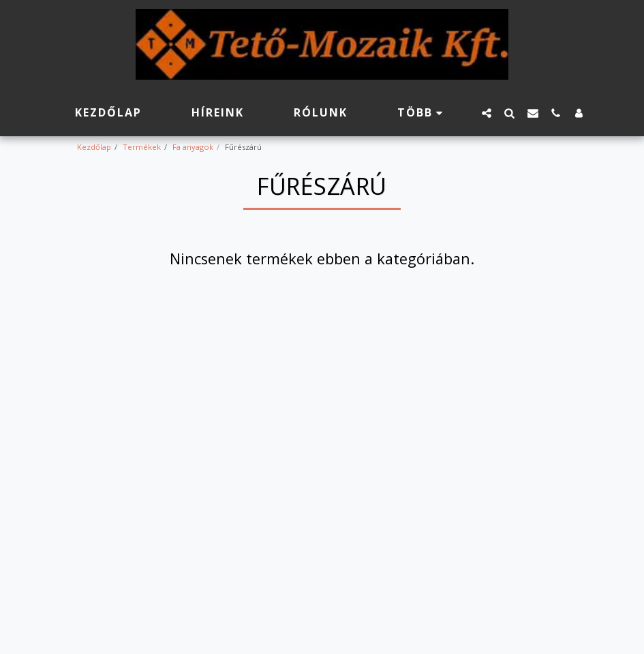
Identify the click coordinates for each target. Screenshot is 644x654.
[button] (487, 113)
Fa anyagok (193, 147)
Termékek (142, 147)
